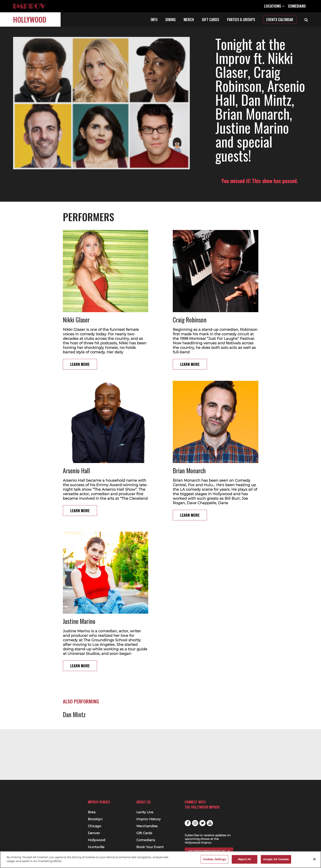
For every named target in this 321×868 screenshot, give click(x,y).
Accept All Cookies (276, 859)
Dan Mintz (74, 687)
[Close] (314, 859)
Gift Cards (210, 19)
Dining (171, 19)
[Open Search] (306, 19)
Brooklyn (95, 819)
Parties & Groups (241, 19)
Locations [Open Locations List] (274, 6)
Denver (94, 833)
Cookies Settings (214, 859)
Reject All (244, 859)
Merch (189, 19)
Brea (92, 812)
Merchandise (147, 826)
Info (154, 19)
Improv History (149, 819)
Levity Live (145, 812)
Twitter (202, 823)
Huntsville (96, 847)
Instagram (195, 823)
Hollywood (30, 19)
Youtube (210, 823)
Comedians (297, 6)
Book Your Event (150, 847)
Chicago (94, 826)
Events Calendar (280, 19)
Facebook (188, 823)
